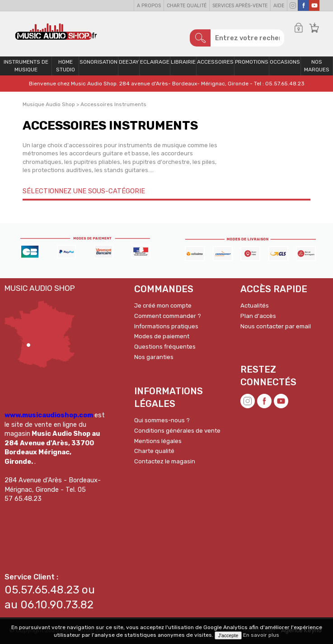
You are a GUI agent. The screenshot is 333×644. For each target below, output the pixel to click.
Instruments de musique (26, 66)
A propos (149, 6)
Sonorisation (98, 62)
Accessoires (215, 62)
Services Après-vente (240, 6)
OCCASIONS (285, 62)
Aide (279, 6)
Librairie (183, 62)
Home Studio (66, 66)
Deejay (129, 62)
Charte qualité (187, 6)
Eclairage (155, 62)
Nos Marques (317, 66)
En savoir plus (261, 635)
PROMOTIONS (252, 62)
